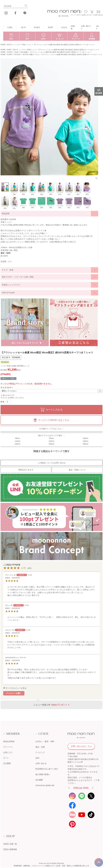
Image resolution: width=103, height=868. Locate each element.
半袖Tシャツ (31, 50)
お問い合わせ (41, 763)
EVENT (10, 52)
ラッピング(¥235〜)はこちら (54, 420)
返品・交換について (77, 470)
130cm (85, 441)
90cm (51, 438)
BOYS (9, 45)
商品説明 (6, 214)
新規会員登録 (9, 741)
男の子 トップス (19, 50)
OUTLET (18, 55)
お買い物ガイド (86, 27)
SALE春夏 (24, 52)
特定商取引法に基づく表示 (47, 769)
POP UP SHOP (8, 293)
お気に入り (8, 752)
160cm (85, 444)
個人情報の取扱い (43, 774)
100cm (85, 438)
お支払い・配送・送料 (45, 741)
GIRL (10, 27)
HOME (3, 45)
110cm (18, 441)
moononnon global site (45, 785)
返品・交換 (40, 747)
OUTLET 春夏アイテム (31, 55)
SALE (64, 27)
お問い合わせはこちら (81, 746)
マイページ (8, 747)
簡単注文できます (26, 470)
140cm (18, 444)
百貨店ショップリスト (11, 285)
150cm (51, 444)
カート (6, 758)
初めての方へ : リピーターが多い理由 (18, 277)
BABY (37, 27)
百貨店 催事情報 (10, 849)
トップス (17, 45)
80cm (18, 438)
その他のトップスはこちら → (51, 429)
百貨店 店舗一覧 (10, 844)
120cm (51, 441)
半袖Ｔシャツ (27, 45)
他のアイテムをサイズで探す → (51, 435)
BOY (24, 27)
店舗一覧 (73, 27)
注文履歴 (7, 763)
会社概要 (39, 780)
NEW (51, 27)
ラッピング (40, 752)
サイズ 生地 (8, 270)
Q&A (97, 27)
